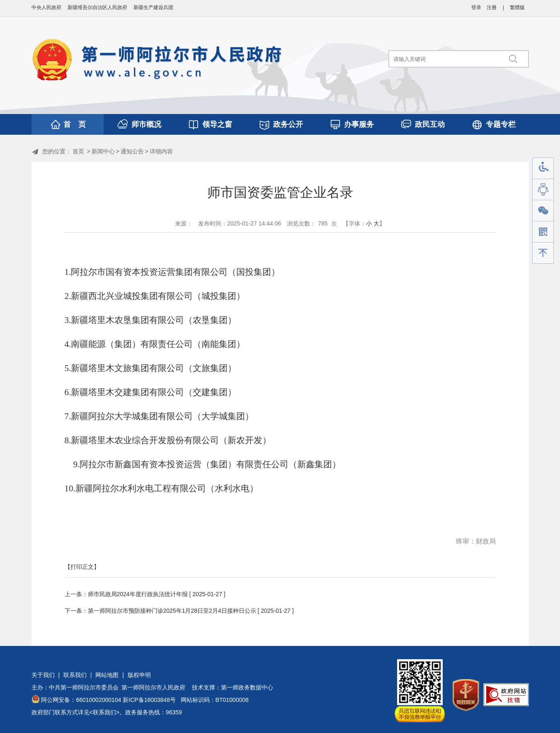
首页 (78, 151)
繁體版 (517, 7)
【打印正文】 (82, 567)
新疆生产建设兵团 (153, 7)
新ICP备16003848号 (149, 700)
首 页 (75, 124)
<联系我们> (104, 712)
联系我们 (75, 675)
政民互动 (430, 124)
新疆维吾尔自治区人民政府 (97, 7)
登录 (476, 7)
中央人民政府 (46, 7)
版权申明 (139, 675)
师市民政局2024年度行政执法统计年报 (138, 594)
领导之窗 (217, 124)
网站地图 (107, 675)
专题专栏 (501, 124)
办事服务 (359, 124)
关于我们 (43, 675)
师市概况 (146, 124)
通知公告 (132, 151)
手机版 (543, 232)
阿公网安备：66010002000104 (81, 700)
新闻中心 (103, 151)
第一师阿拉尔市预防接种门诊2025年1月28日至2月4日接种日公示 (172, 611)
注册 (492, 7)
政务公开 (288, 124)
